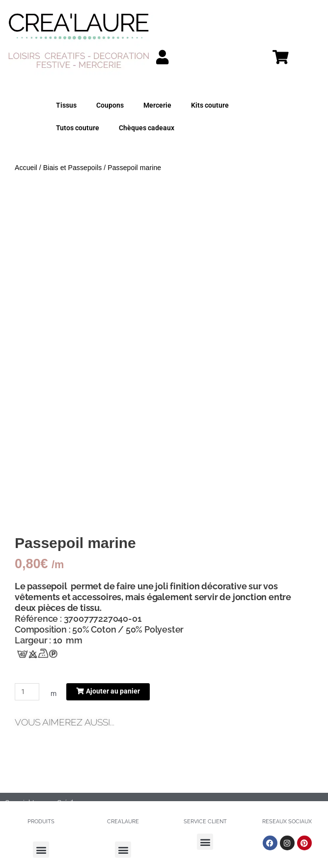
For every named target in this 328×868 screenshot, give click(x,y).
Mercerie (157, 105)
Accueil (26, 168)
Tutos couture (78, 128)
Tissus (66, 105)
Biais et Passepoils (72, 168)
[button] (41, 850)
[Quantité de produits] (27, 692)
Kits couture (210, 105)
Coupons (110, 105)
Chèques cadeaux (147, 128)
